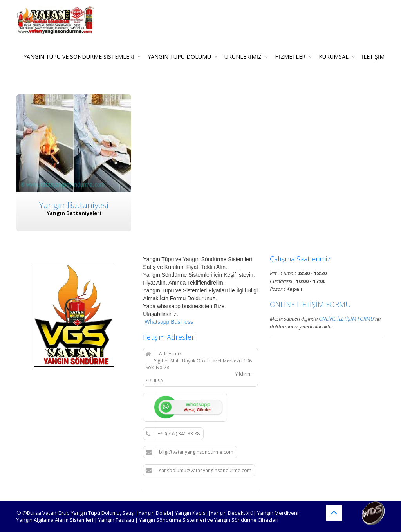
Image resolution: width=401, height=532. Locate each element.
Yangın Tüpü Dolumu (179, 57)
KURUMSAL (334, 57)
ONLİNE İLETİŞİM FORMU (310, 304)
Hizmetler (290, 57)
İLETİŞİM (373, 57)
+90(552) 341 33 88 (173, 434)
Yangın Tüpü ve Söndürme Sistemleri (79, 57)
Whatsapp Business (168, 322)
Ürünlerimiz (243, 57)
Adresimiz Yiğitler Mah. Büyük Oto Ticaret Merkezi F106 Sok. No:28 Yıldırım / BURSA (199, 367)
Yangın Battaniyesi (74, 205)
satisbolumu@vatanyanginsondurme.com (199, 471)
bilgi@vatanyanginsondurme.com (190, 452)
